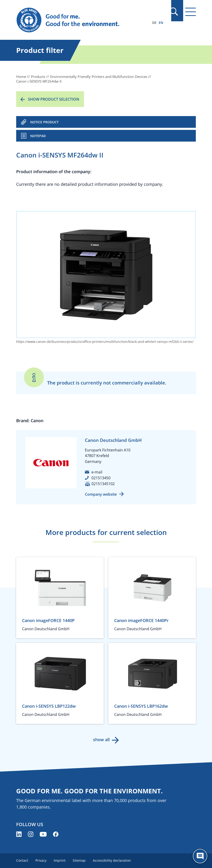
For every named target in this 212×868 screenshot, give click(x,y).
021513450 (101, 478)
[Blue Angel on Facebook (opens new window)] (56, 834)
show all (101, 740)
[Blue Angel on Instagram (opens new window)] (31, 834)
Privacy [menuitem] (41, 860)
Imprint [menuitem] (60, 860)
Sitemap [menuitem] (80, 860)
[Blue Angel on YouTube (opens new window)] (43, 834)
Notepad (38, 136)
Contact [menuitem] (22, 860)
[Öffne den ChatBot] (200, 856)
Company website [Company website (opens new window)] (101, 494)
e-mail (97, 472)
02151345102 (103, 484)
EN (161, 23)
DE (154, 23)
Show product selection (54, 99)
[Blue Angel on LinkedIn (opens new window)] (19, 834)
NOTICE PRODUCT (44, 122)
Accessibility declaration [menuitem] (113, 860)
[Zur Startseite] (79, 20)
